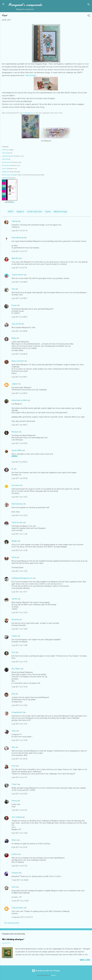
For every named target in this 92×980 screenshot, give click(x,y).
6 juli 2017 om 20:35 (19, 759)
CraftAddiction (28, 113)
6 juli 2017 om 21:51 (19, 777)
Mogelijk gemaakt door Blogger (46, 971)
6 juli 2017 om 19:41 (19, 724)
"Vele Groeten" (31, 75)
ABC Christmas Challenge (9, 175)
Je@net (15, 384)
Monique (15, 432)
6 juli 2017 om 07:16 (19, 231)
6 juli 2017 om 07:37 (19, 251)
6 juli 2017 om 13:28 (19, 550)
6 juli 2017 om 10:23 (19, 497)
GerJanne (15, 485)
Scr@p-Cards (6, 172)
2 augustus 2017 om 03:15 (22, 917)
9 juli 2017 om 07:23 (19, 866)
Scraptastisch (17, 712)
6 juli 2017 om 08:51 (19, 377)
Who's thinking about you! (13, 939)
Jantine (15, 599)
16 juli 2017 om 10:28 (20, 901)
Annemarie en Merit (19, 400)
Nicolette (15, 620)
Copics (48, 212)
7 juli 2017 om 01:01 (19, 810)
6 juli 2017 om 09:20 (19, 443)
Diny (13, 694)
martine (15, 854)
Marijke (14, 541)
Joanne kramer (18, 275)
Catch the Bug (7, 178)
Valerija (15, 221)
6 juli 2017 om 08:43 (19, 331)
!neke (14, 731)
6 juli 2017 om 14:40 (19, 645)
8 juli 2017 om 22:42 (19, 847)
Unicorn (4, 169)
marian (14, 636)
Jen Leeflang (17, 817)
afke (13, 747)
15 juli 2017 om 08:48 (20, 880)
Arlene (14, 840)
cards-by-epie (17, 522)
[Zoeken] (89, 5)
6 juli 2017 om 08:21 (19, 298)
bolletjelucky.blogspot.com (22, 578)
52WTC (11, 212)
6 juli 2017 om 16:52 (19, 687)
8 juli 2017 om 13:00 (19, 833)
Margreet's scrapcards (25, 5)
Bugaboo (20, 212)
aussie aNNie (17, 450)
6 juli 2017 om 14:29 (19, 613)
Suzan (14, 305)
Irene (14, 887)
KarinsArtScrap (18, 238)
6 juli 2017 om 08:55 (19, 393)
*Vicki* (14, 784)
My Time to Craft (6, 162)
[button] (89, 16)
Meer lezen (85, 960)
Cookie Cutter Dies (35, 212)
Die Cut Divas (6, 165)
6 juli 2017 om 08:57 (19, 425)
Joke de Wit (16, 324)
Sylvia (14, 557)
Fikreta (14, 801)
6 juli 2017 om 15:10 (19, 662)
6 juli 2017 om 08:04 (19, 282)
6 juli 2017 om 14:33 (19, 629)
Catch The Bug (6, 153)
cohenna (15, 873)
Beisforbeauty (17, 504)
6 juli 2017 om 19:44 (19, 740)
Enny (13, 652)
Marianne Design (60, 212)
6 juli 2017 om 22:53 (19, 794)
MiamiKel (15, 258)
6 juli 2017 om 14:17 (19, 592)
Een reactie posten (12, 923)
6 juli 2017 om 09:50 (19, 478)
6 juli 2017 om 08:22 (19, 317)
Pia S (14, 766)
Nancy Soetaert (18, 361)
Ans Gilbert (16, 669)
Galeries (53, 975)
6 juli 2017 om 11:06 (19, 534)
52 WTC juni (5, 150)
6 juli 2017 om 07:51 (19, 268)
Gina (13, 289)
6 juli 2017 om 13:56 (19, 571)
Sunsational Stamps (7, 156)
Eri (13, 469)
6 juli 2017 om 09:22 (19, 462)
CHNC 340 (5, 159)
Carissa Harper (18, 908)
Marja (14, 338)
